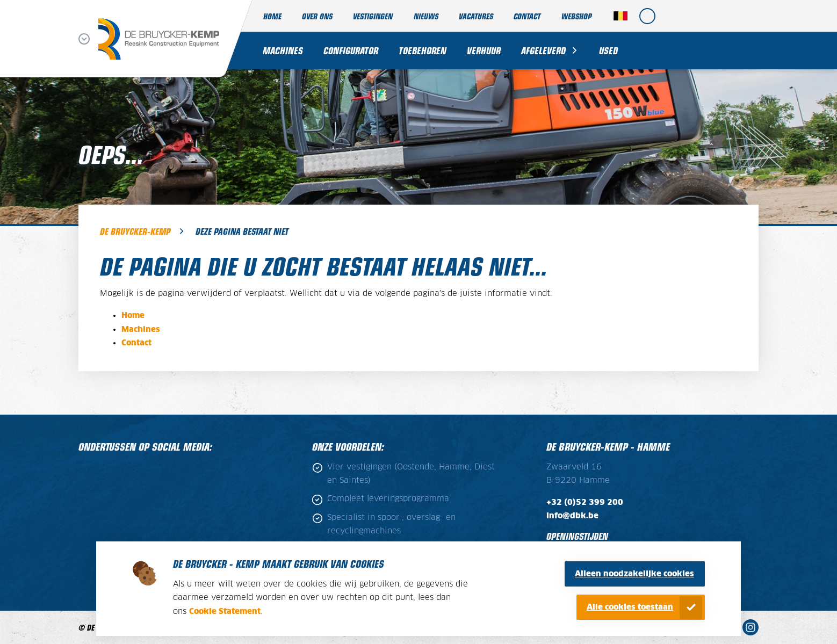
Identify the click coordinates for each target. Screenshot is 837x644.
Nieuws (426, 16)
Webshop (576, 16)
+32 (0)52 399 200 (585, 502)
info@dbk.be (572, 516)
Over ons (317, 16)
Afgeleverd (543, 50)
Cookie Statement (225, 612)
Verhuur (484, 50)
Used (608, 50)
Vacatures (476, 16)
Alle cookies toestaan (630, 607)
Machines (283, 50)
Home (272, 16)
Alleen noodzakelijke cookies (634, 574)
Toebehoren (423, 50)
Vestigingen (373, 16)
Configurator (351, 50)
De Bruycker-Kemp (135, 231)
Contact (527, 16)
